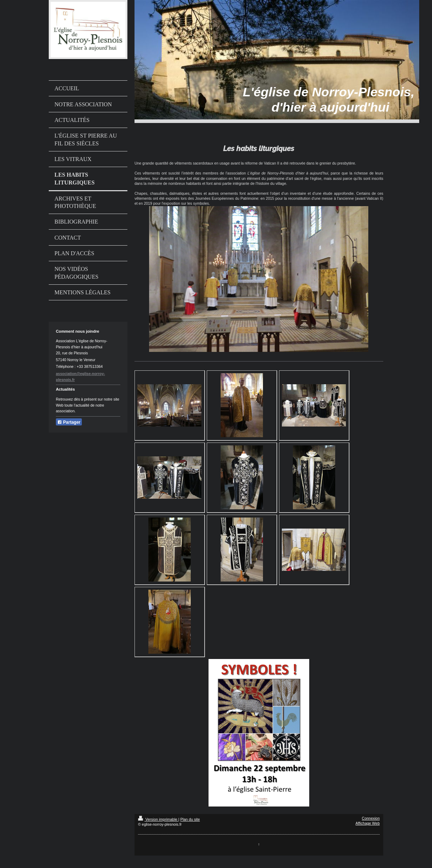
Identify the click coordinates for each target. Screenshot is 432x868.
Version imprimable (158, 819)
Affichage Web (368, 823)
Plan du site (190, 819)
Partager (69, 422)
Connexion (371, 818)
